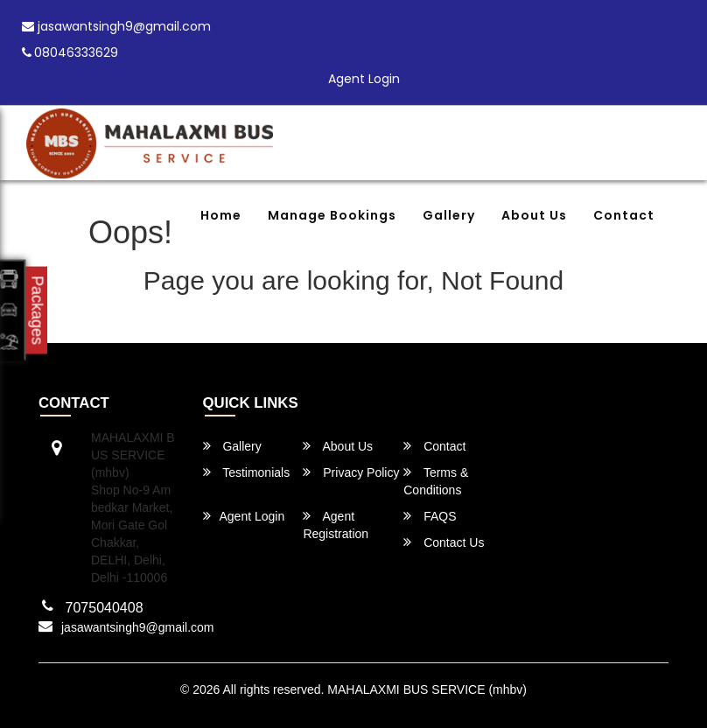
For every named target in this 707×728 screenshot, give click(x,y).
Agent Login (364, 79)
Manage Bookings (332, 215)
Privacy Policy (351, 472)
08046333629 (70, 52)
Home (221, 215)
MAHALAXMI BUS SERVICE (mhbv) (427, 689)
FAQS (430, 516)
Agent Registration (336, 525)
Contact (624, 215)
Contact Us (444, 542)
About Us (534, 215)
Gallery (449, 215)
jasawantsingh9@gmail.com (116, 26)
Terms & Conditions (436, 481)
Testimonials (247, 472)
